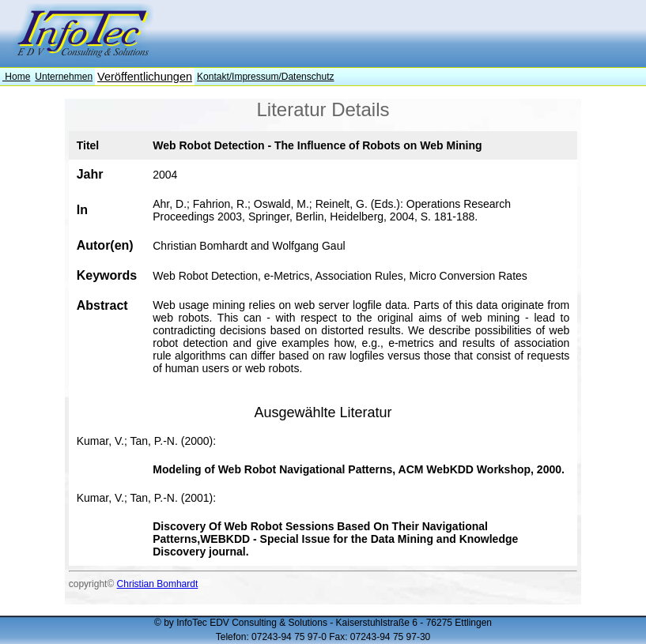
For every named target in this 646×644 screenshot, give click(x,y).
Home (16, 77)
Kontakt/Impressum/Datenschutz (265, 77)
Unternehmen (64, 77)
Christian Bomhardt (158, 584)
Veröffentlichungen (145, 77)
